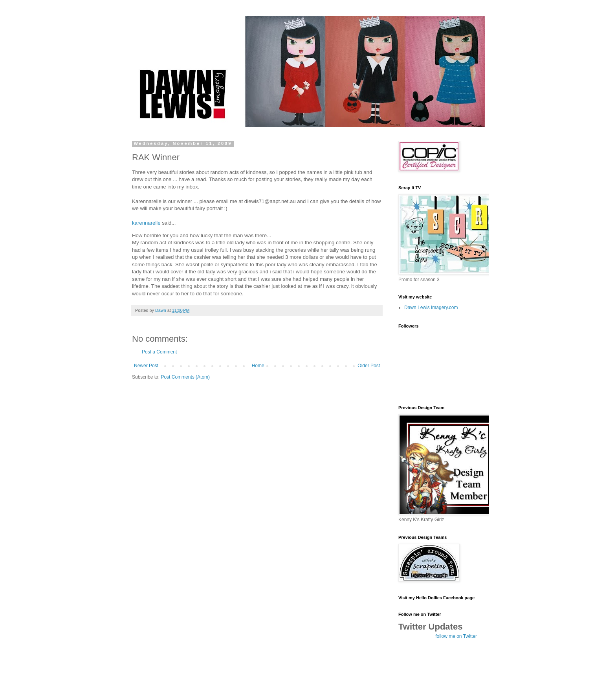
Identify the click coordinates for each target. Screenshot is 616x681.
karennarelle (146, 223)
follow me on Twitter (456, 636)
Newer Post (146, 366)
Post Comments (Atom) (185, 377)
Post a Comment (159, 352)
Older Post (369, 366)
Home (258, 366)
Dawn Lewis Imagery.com (431, 308)
